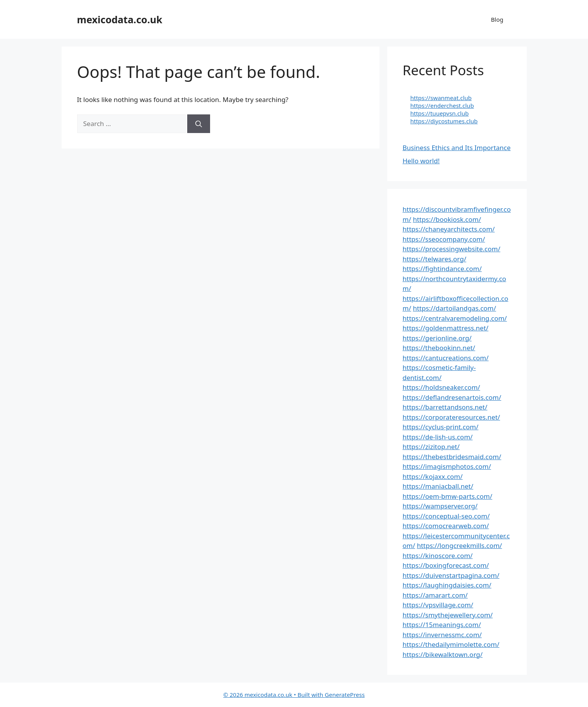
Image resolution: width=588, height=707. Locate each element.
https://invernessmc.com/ (442, 635)
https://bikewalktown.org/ (443, 654)
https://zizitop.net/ (431, 447)
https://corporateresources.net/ (452, 417)
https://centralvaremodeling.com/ (455, 318)
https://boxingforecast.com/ (446, 565)
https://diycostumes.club (444, 121)
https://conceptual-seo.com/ (446, 516)
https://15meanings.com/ (442, 625)
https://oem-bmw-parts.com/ (448, 496)
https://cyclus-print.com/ (441, 427)
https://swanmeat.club (441, 98)
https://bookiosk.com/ (447, 219)
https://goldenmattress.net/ (446, 328)
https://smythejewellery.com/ (448, 615)
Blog (497, 19)
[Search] (199, 124)
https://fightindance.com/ (442, 269)
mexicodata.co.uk (120, 19)
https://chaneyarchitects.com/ (449, 229)
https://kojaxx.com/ (433, 476)
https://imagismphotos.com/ (447, 466)
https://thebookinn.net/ (439, 348)
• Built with (274, 695)
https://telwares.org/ (435, 259)
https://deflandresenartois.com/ (452, 397)
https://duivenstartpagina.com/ (451, 575)
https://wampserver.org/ (440, 506)
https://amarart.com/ (435, 595)
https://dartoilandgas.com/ (454, 308)
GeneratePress (345, 695)
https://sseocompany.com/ (444, 239)
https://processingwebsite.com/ (452, 249)
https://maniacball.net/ (438, 486)
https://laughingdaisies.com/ (447, 585)
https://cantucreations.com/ (446, 358)
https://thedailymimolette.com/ (451, 644)
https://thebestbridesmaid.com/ (452, 457)
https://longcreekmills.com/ (459, 545)
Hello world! (421, 161)
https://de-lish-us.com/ (438, 437)
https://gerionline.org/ (437, 338)
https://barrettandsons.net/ (445, 407)
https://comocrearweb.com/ (446, 526)
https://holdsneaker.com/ (441, 387)
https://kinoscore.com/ (438, 556)
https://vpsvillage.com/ (438, 605)
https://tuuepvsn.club (440, 113)
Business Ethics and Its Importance (457, 148)
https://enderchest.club (442, 105)
